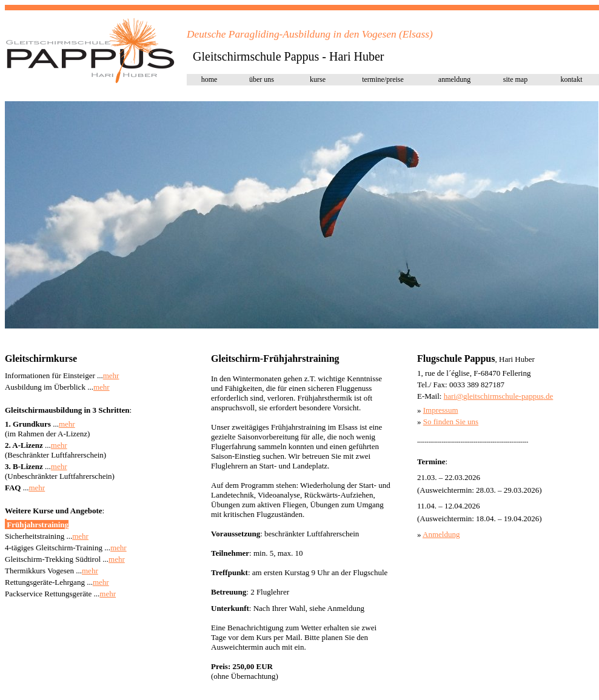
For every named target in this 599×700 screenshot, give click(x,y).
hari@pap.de (499, 396)
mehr (111, 375)
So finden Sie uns (451, 422)
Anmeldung (441, 534)
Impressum (441, 410)
